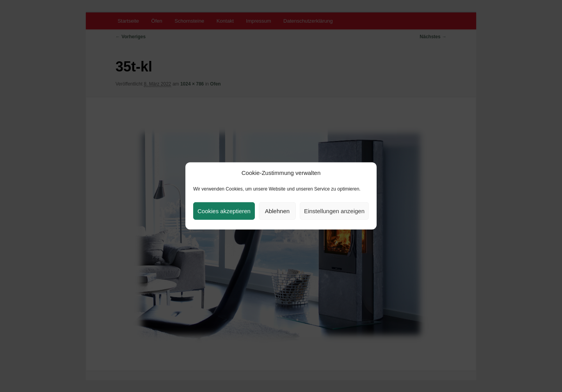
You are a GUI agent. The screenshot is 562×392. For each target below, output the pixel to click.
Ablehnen (277, 211)
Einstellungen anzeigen (334, 211)
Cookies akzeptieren (224, 211)
